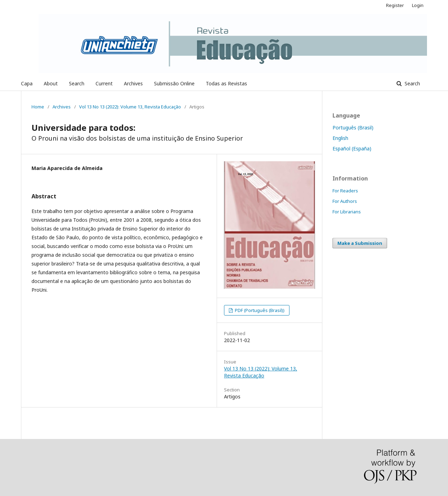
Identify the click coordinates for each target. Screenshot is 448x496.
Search (77, 83)
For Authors (345, 201)
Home (38, 107)
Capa (27, 83)
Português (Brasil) (353, 127)
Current (104, 83)
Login (418, 5)
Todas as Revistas (226, 83)
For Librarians (347, 212)
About (51, 83)
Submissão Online (174, 83)
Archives (133, 83)
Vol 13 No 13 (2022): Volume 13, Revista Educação (130, 107)
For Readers (345, 191)
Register (395, 5)
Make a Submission (360, 243)
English (340, 138)
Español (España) (352, 148)
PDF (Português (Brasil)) (259, 310)
